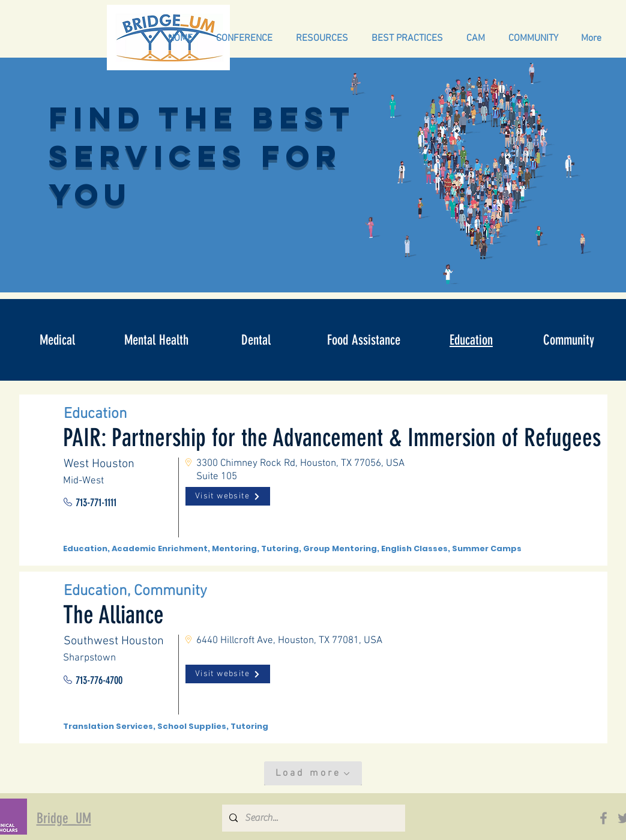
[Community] (569, 340)
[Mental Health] (157, 340)
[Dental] (256, 340)
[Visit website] (228, 496)
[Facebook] (603, 818)
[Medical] (58, 340)
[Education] (471, 340)
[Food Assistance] (364, 340)
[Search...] (312, 818)
